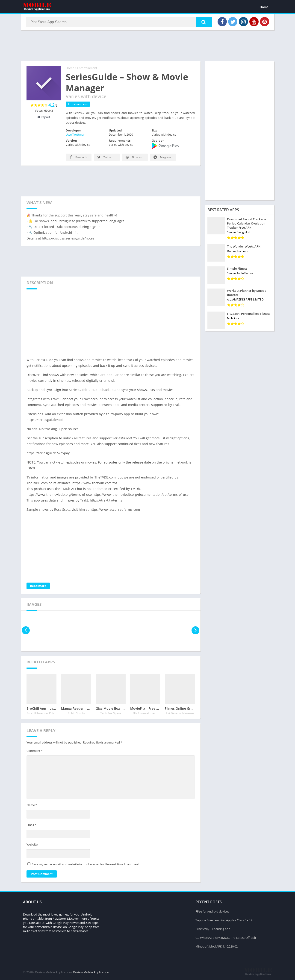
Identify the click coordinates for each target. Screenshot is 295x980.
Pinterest (134, 158)
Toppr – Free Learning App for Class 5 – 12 (224, 920)
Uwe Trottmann (77, 135)
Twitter (104, 158)
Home (264, 7)
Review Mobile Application (91, 972)
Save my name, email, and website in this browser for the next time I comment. (86, 865)
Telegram (162, 158)
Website (32, 845)
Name (32, 806)
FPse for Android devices (212, 911)
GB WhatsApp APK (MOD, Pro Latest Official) (226, 937)
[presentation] (26, 631)
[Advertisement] (147, 46)
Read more (38, 586)
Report (44, 117)
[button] (203, 22)
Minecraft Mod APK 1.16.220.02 (217, 946)
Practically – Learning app (213, 929)
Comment (35, 751)
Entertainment (87, 68)
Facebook (78, 158)
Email (31, 825)
